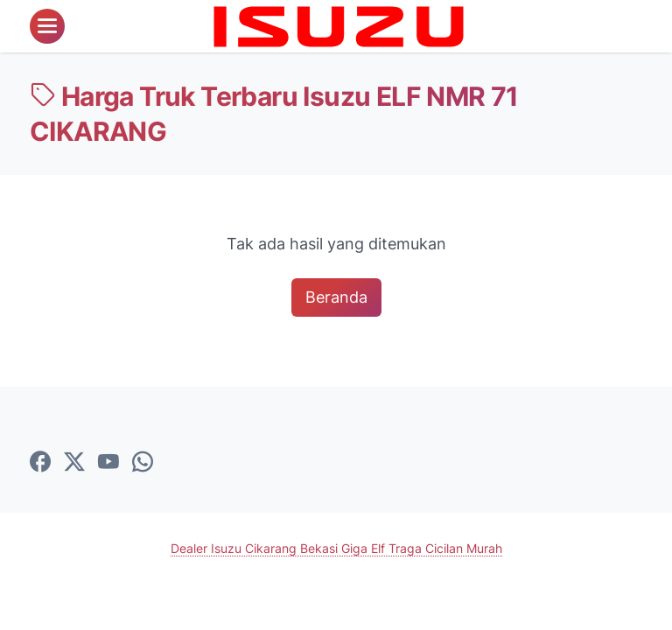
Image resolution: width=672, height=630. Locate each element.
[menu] (47, 26)
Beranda (336, 297)
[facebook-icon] (40, 463)
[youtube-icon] (108, 463)
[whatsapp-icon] (143, 463)
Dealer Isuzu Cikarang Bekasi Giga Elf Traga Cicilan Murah (336, 548)
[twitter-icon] (74, 463)
